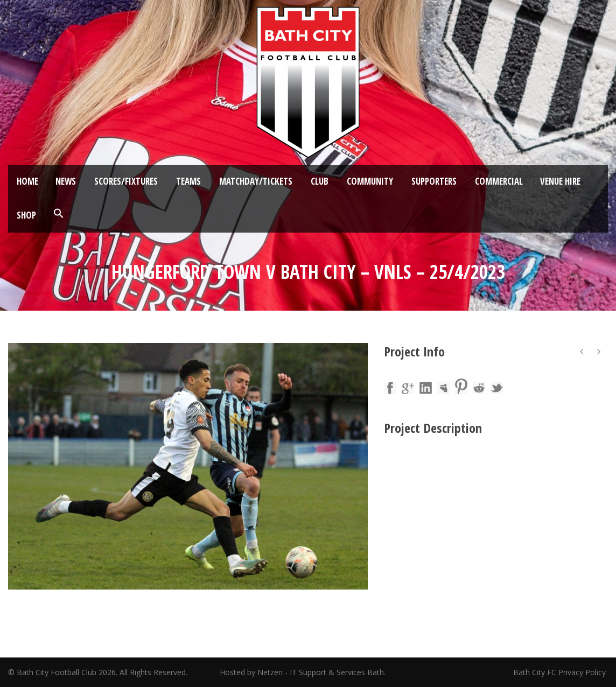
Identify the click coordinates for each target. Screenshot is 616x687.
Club (320, 181)
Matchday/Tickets (256, 181)
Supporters (434, 181)
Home (27, 181)
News (66, 181)
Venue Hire (560, 181)
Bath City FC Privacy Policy (561, 672)
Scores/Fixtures (126, 181)
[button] (59, 214)
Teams (188, 181)
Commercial (499, 181)
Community (370, 181)
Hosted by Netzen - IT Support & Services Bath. (303, 672)
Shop (26, 215)
